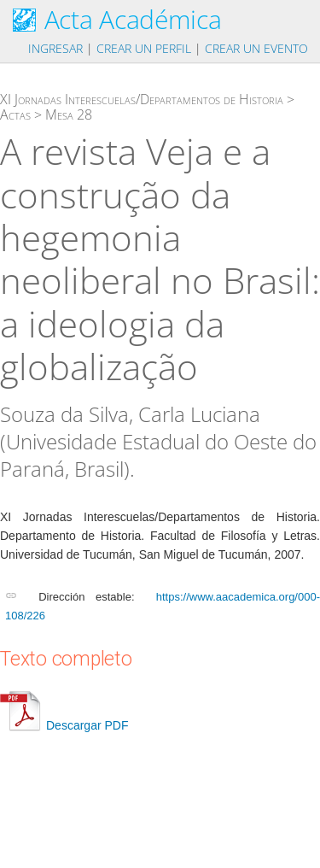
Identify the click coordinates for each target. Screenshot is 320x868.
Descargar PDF (64, 725)
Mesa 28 (69, 114)
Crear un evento (256, 48)
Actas (15, 114)
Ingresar (55, 48)
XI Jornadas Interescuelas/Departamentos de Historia (142, 99)
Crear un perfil (144, 48)
